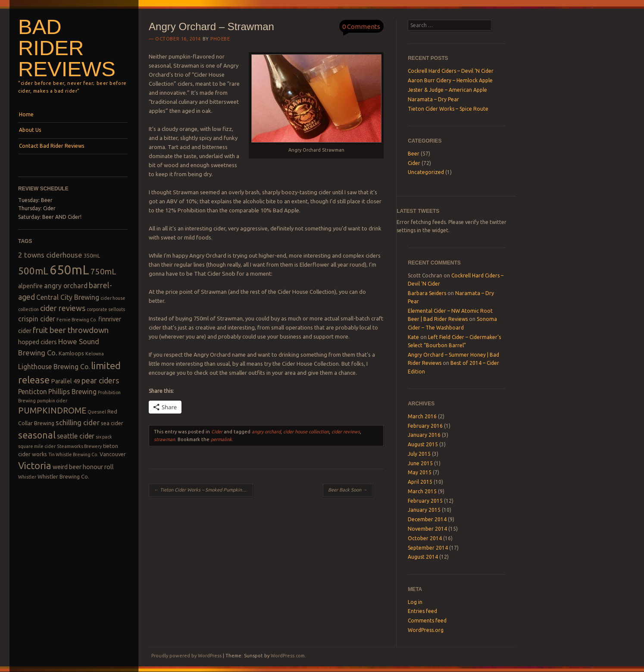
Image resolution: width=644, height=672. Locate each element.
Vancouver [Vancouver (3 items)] (113, 454)
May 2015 (420, 472)
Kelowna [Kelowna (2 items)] (95, 354)
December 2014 (427, 519)
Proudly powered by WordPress (186, 656)
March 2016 (422, 416)
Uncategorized (426, 172)
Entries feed (422, 611)
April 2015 (420, 482)
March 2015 (422, 491)
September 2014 (428, 548)
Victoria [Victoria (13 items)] (35, 465)
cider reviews (346, 432)
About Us (30, 130)
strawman (164, 439)
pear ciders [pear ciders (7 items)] (100, 380)
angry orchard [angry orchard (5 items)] (66, 286)
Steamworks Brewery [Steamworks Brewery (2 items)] (79, 446)
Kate (413, 337)
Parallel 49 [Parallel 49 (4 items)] (66, 381)
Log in (415, 602)
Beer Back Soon (348, 490)
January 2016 (424, 435)
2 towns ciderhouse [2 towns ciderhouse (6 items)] (50, 255)
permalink (221, 439)
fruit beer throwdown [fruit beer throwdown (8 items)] (71, 330)
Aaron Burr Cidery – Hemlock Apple (450, 80)
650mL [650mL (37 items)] (69, 270)
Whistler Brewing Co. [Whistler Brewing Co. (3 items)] (63, 476)
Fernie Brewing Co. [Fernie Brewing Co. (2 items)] (77, 320)
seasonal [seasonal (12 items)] (37, 435)
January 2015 (424, 510)
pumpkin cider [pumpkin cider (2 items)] (52, 401)
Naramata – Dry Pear (433, 99)
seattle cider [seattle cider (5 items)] (76, 436)
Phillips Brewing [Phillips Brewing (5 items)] (72, 392)
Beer (414, 154)
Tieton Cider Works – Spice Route (448, 109)
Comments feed (427, 621)
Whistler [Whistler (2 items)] (27, 477)
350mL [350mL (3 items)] (92, 255)
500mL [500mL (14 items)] (33, 271)
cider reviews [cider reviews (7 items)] (63, 308)
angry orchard (266, 432)
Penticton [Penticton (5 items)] (33, 392)
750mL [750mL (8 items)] (103, 272)
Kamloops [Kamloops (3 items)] (71, 353)
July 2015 (419, 454)
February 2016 (425, 426)
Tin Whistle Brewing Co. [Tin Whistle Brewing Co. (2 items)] (73, 454)
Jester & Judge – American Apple (447, 90)
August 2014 (423, 557)
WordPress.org (426, 630)
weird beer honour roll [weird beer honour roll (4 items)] (83, 467)
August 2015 (423, 444)
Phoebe (220, 39)
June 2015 (420, 463)
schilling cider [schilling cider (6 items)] (78, 422)
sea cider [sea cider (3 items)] (112, 423)
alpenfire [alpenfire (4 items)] (30, 286)
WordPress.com (288, 656)
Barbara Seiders (427, 293)
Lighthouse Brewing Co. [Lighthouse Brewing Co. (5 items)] (54, 367)
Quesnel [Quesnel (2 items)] (97, 412)
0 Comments (361, 26)
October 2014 (425, 538)
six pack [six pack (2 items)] (104, 437)
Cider (217, 432)
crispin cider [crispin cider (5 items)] (37, 319)
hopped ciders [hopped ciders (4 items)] (38, 342)
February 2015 (425, 501)
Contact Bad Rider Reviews (52, 146)
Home (26, 114)
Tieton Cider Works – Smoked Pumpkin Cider (203, 490)
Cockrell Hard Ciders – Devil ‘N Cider (451, 71)
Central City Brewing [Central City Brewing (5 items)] (68, 297)
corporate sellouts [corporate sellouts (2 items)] (106, 309)
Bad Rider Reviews (67, 48)
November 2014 (427, 529)
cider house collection (306, 432)
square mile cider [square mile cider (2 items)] (37, 446)
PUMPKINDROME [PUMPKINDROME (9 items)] (52, 411)
